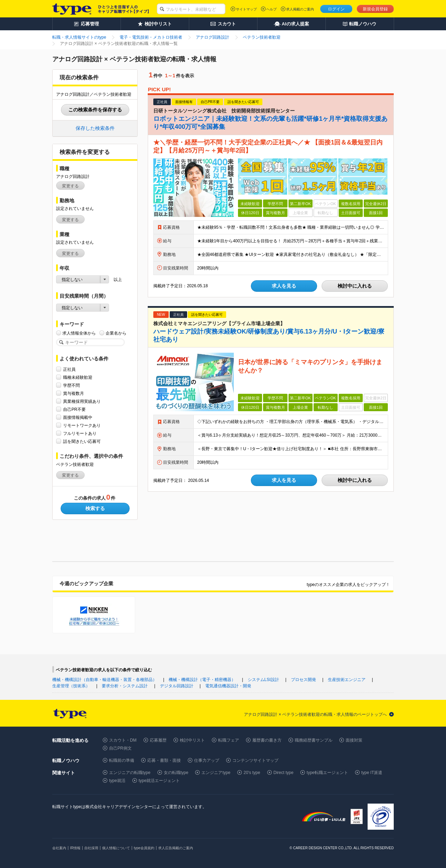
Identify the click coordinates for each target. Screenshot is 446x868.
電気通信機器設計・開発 (228, 686)
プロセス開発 (303, 680)
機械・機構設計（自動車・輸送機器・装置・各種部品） (105, 680)
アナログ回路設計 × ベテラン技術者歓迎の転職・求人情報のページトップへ (315, 714)
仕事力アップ (207, 760)
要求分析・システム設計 (125, 686)
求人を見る (284, 286)
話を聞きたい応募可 (82, 441)
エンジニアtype (216, 773)
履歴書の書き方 (267, 740)
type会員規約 (144, 848)
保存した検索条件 (95, 128)
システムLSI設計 (263, 680)
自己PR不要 (74, 409)
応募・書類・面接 (164, 760)
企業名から (116, 333)
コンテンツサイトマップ (255, 760)
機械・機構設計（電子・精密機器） (202, 680)
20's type (252, 773)
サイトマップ (246, 9)
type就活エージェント (159, 781)
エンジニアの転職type (130, 773)
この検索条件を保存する (95, 110)
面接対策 (354, 740)
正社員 (69, 369)
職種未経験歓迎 (78, 377)
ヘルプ (271, 9)
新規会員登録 (375, 9)
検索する (95, 508)
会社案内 (59, 848)
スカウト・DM (123, 740)
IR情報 (75, 848)
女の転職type (176, 773)
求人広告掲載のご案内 (176, 848)
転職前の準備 (122, 760)
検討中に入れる (355, 286)
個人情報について (116, 848)
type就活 (117, 781)
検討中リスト (192, 740)
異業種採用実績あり (82, 401)
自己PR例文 (120, 748)
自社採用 (91, 848)
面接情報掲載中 (78, 417)
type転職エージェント (327, 773)
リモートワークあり (82, 425)
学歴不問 (71, 385)
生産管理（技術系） (71, 686)
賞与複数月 (74, 393)
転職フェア (229, 740)
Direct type (283, 773)
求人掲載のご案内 (300, 9)
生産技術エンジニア (347, 680)
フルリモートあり (80, 433)
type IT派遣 (372, 773)
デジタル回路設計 (177, 686)
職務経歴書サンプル (314, 740)
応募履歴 (158, 740)
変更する (70, 186)
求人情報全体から (79, 333)
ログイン (336, 9)
